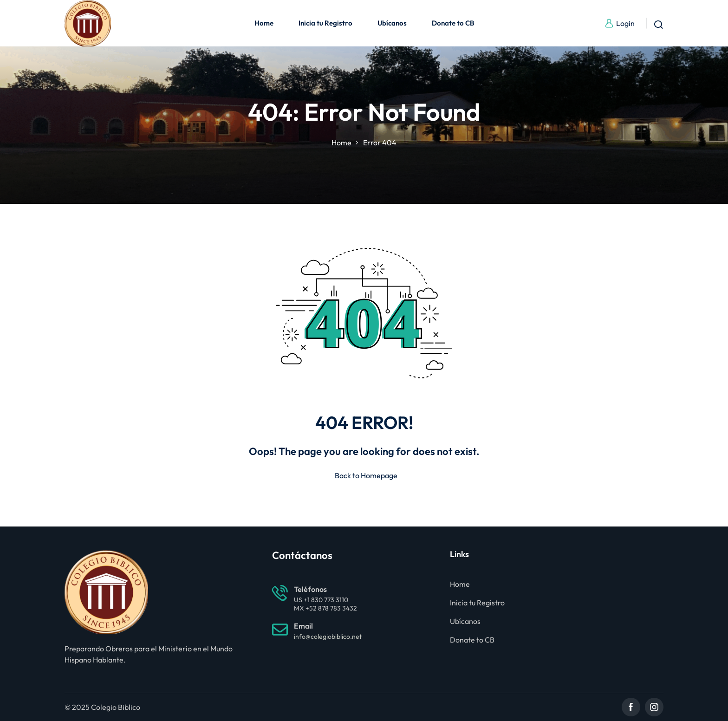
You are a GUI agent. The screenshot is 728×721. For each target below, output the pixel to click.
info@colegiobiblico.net (328, 637)
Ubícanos (392, 23)
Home (264, 23)
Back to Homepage (364, 475)
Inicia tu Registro (325, 23)
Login (620, 23)
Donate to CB (453, 23)
